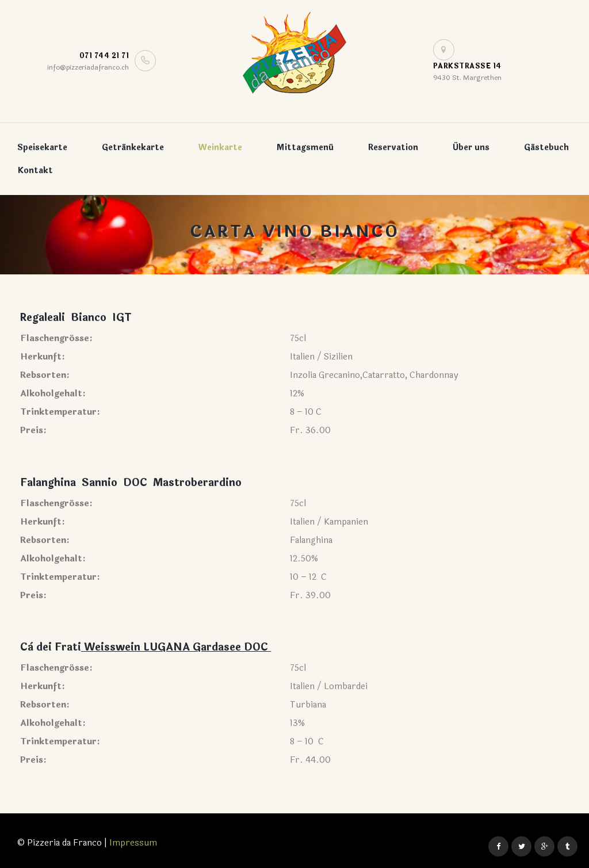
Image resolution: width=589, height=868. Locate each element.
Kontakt (35, 171)
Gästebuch (546, 148)
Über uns (471, 148)
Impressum (133, 843)
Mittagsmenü (305, 148)
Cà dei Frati (51, 647)
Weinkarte (220, 148)
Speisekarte (42, 148)
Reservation (393, 148)
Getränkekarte (133, 148)
